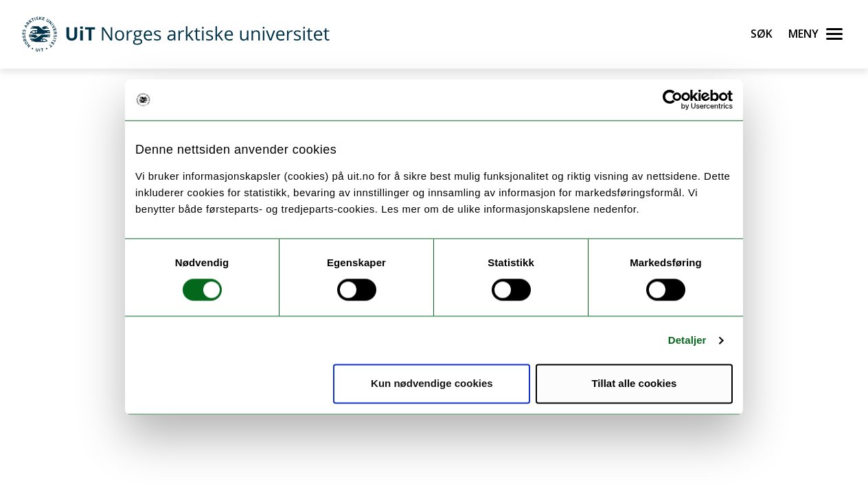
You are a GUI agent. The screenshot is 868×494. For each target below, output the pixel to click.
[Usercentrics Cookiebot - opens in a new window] (673, 99)
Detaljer (687, 340)
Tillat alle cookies (634, 384)
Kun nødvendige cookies (432, 384)
